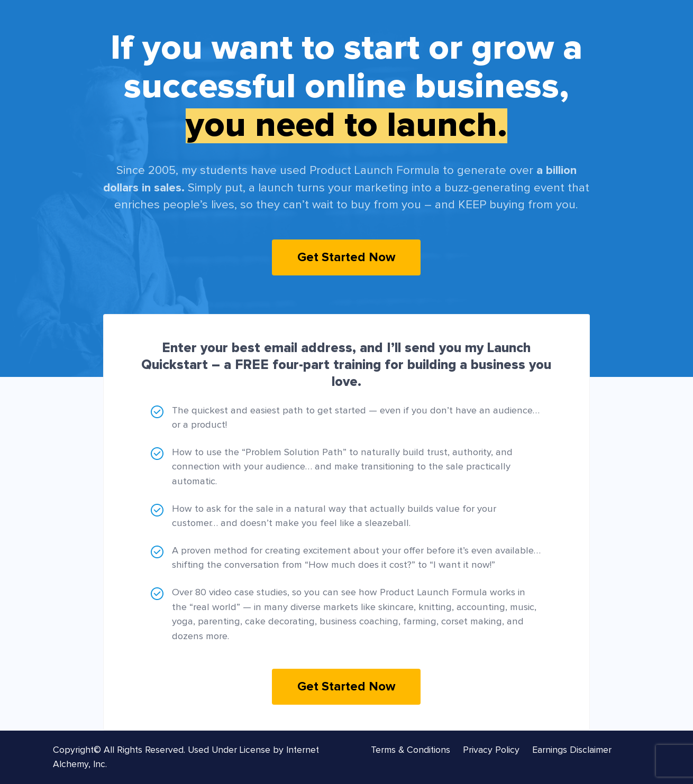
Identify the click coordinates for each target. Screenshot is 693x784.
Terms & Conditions (411, 750)
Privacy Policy (491, 750)
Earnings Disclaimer (572, 750)
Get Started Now (346, 257)
